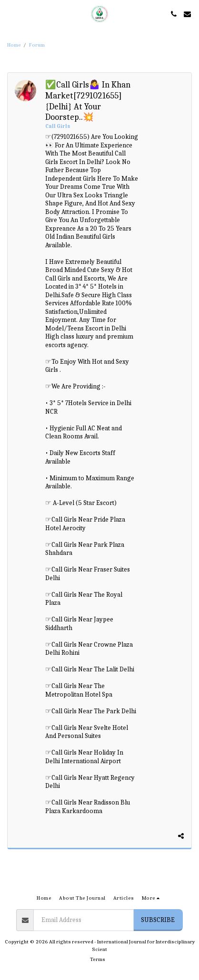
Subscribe (158, 920)
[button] (10, 14)
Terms (98, 959)
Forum (37, 45)
